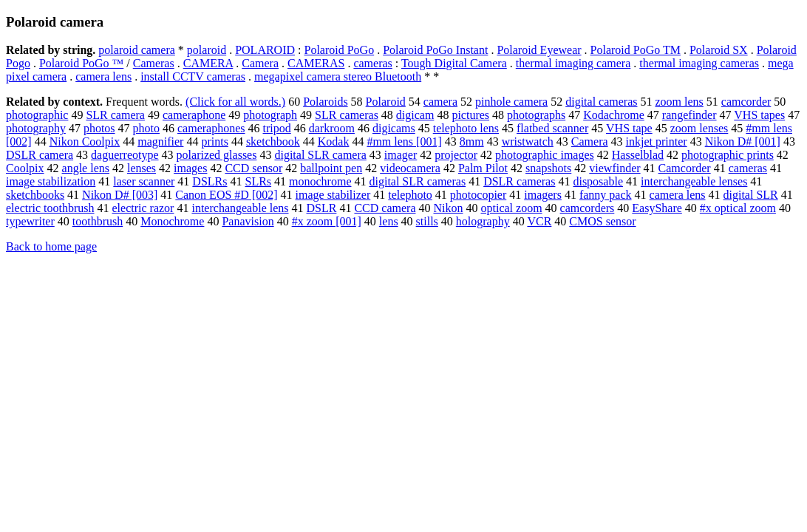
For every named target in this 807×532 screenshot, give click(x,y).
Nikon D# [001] (743, 141)
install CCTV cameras (193, 76)
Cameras (154, 63)
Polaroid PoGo (340, 50)
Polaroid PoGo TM (636, 50)
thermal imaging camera (573, 63)
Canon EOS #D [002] (226, 195)
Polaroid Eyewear (539, 50)
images (190, 168)
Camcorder (685, 168)
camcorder (746, 102)
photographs (536, 115)
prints (214, 141)
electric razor (143, 208)
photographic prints (728, 155)
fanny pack (606, 195)
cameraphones (211, 128)
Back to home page (51, 246)
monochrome (320, 181)
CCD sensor (253, 168)
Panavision (248, 221)
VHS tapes (759, 115)
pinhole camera (511, 102)
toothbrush (98, 221)
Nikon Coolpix (85, 141)
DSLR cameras (519, 181)
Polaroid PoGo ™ (81, 63)
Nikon (448, 208)
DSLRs (210, 181)
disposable (598, 181)
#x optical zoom (738, 208)
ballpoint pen (331, 168)
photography (36, 128)
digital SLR (751, 195)
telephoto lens (466, 128)
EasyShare (657, 208)
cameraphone (194, 115)
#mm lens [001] (404, 141)
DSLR (322, 208)
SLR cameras (347, 115)
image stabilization (51, 181)
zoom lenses (699, 128)
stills (427, 221)
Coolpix (25, 168)
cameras (372, 63)
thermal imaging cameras (699, 63)
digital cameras (601, 102)
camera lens (103, 76)
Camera (260, 63)
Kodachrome (614, 115)
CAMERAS (316, 63)
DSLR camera (40, 155)
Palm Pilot (483, 168)
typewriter (30, 221)
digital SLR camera (320, 155)
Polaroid (386, 102)
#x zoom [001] (327, 221)
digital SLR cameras (417, 181)
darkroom (332, 128)
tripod (277, 128)
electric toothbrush (50, 208)
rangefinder (689, 115)
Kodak (334, 141)
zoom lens (679, 102)
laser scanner (144, 181)
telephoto (410, 195)
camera (440, 102)
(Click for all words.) (235, 102)
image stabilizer (333, 195)
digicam (415, 115)
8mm (472, 141)
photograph (270, 115)
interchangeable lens (240, 208)
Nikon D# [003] (120, 195)
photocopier (478, 195)
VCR (539, 221)
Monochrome (172, 221)
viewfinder (614, 168)
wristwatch (528, 141)
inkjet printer (657, 141)
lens (389, 221)
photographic (37, 115)
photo (146, 128)
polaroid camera (137, 50)
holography (483, 221)
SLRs (258, 181)
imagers (543, 195)
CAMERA (208, 63)
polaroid (207, 50)
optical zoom (511, 208)
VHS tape (629, 128)
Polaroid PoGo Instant (435, 50)
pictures (470, 115)
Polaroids (325, 102)
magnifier (160, 141)
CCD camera (385, 208)
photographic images (545, 155)
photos (99, 128)
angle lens (86, 168)
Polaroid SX (719, 50)
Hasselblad (638, 155)
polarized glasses (217, 155)
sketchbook (273, 141)
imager (401, 155)
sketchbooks (35, 195)
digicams (394, 128)
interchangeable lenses (694, 181)
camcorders (588, 208)
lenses (142, 168)
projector (456, 155)
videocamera (410, 168)
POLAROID (265, 50)
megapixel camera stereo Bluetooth (338, 76)
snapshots (548, 168)
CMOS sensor (602, 221)
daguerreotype (125, 155)
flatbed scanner (552, 128)
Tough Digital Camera (454, 63)
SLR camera (115, 115)
